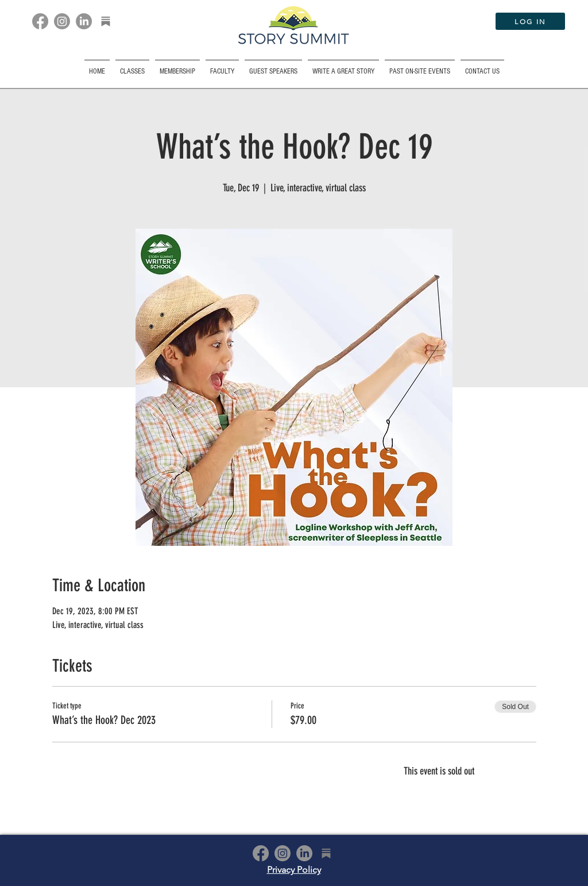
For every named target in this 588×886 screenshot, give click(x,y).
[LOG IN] (530, 21)
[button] (420, 66)
